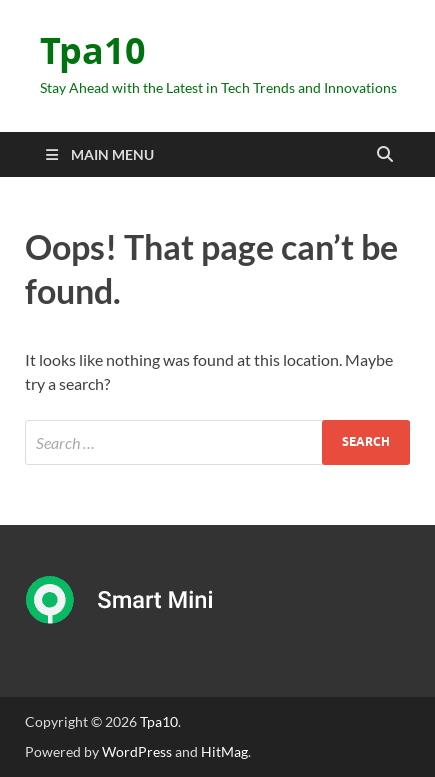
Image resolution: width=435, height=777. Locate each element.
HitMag (224, 751)
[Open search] (385, 155)
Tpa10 (93, 50)
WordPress (137, 751)
